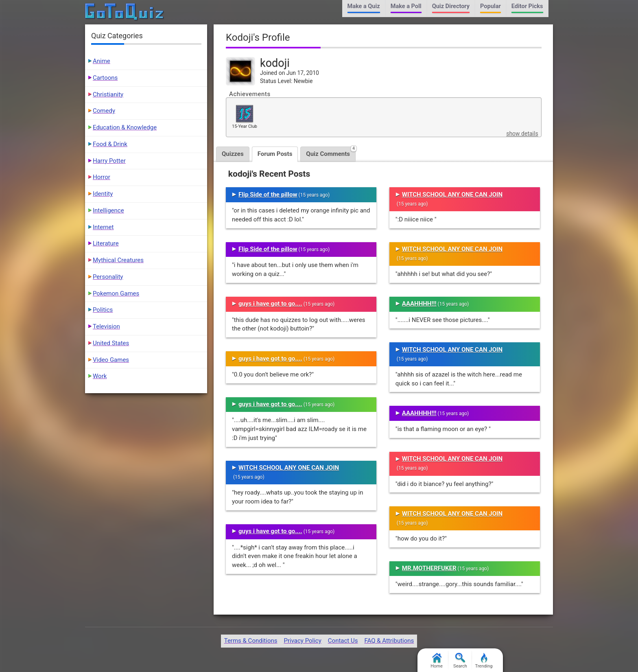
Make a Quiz (364, 6)
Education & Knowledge (125, 127)
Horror (102, 177)
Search (460, 661)
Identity (103, 194)
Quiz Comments (331, 152)
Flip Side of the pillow (268, 195)
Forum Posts (275, 154)
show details (522, 134)
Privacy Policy (302, 641)
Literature (106, 243)
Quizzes (233, 154)
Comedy (104, 111)
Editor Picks (527, 6)
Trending (484, 661)
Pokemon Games (116, 293)
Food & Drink (110, 144)
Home (437, 661)
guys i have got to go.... (270, 304)
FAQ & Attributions (389, 641)
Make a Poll (406, 6)
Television (106, 326)
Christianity (108, 94)
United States (111, 343)
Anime (102, 61)
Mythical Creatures (118, 260)
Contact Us (343, 641)
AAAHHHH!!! (419, 304)
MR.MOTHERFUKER (429, 568)
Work (100, 376)
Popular (491, 6)
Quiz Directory (451, 6)
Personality (108, 277)
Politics (103, 310)
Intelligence (108, 210)
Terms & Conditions (251, 641)
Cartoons (105, 78)
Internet (103, 227)
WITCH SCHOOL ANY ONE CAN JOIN (289, 468)
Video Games (111, 360)
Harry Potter (109, 161)
